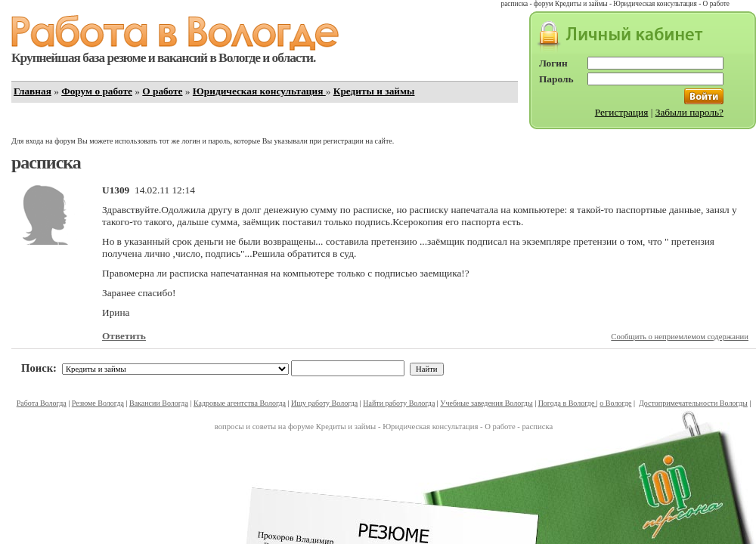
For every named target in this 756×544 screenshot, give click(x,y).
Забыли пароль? (689, 112)
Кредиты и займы (374, 91)
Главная (33, 91)
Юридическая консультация (259, 91)
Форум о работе (97, 91)
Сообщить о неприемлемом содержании (680, 337)
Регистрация (622, 112)
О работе (162, 91)
